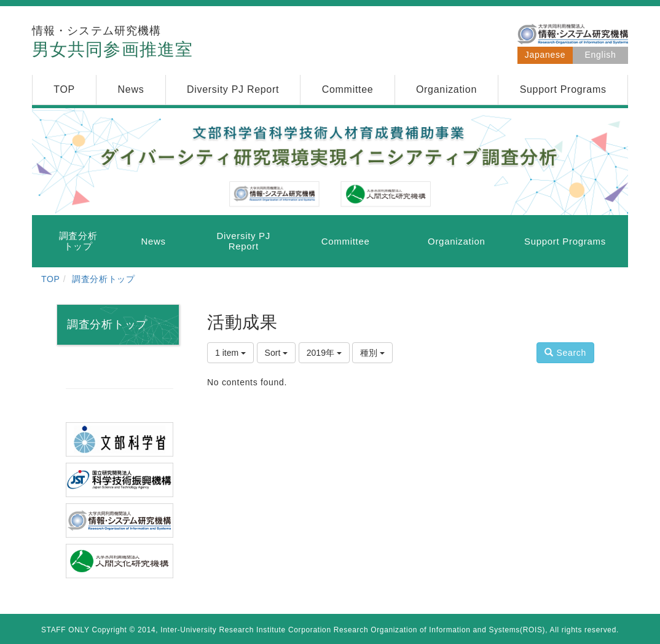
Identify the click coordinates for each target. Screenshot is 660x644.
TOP (51, 279)
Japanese (545, 55)
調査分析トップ (104, 279)
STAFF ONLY (65, 630)
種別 (372, 353)
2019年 (324, 353)
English (601, 55)
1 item (230, 353)
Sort (277, 353)
